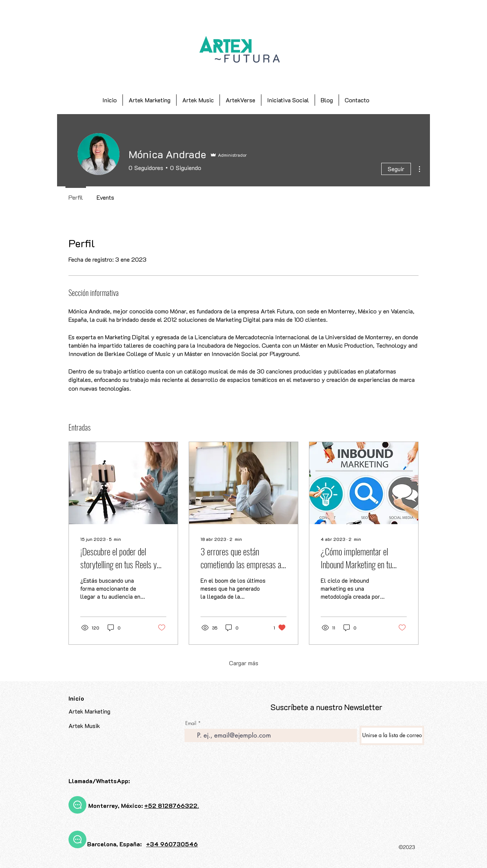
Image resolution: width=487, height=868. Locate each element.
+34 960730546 (172, 844)
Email (191, 723)
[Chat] (77, 805)
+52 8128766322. (172, 805)
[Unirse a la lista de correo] (392, 735)
